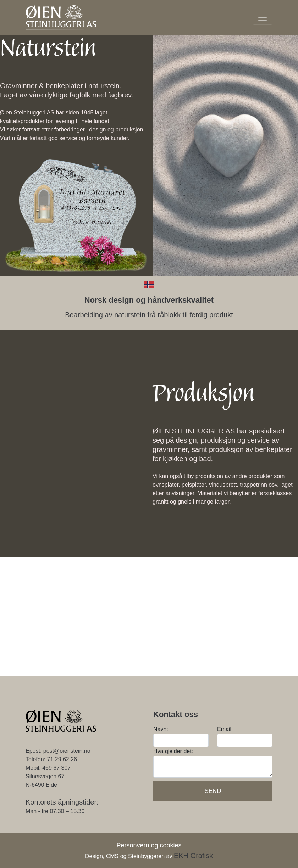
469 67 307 (56, 768)
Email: (225, 729)
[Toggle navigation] (263, 18)
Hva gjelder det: (173, 751)
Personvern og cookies (149, 845)
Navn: (161, 729)
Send (213, 791)
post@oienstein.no (67, 751)
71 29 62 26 (62, 759)
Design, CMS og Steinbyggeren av (149, 856)
